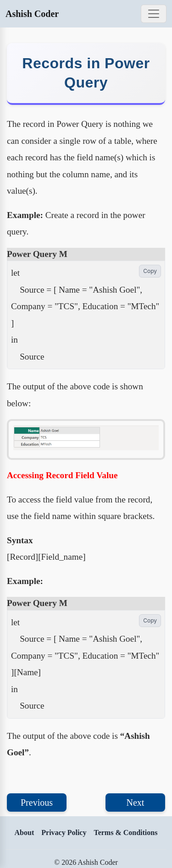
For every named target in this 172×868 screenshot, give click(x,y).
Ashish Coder (32, 14)
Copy (150, 271)
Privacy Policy (64, 833)
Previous (37, 802)
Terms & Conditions (125, 833)
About (25, 833)
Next (136, 802)
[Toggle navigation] (154, 14)
